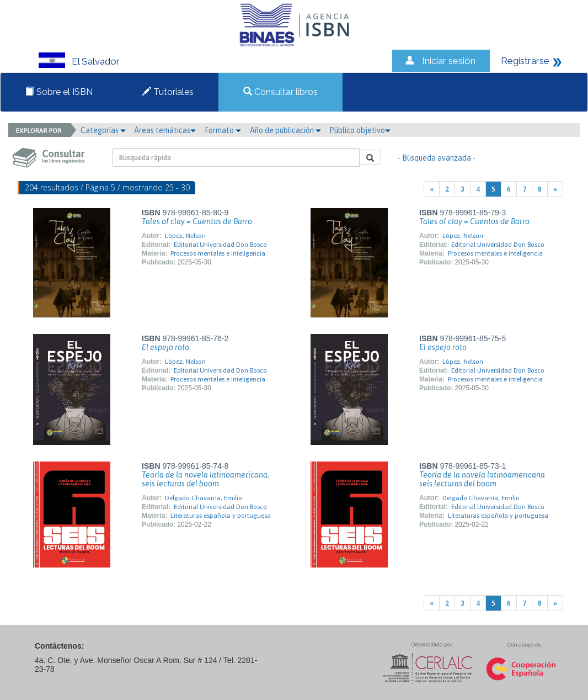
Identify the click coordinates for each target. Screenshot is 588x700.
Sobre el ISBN (59, 92)
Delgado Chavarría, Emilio (204, 498)
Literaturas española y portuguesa (221, 516)
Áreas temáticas (165, 130)
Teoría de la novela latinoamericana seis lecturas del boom (482, 479)
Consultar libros (280, 92)
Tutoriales (168, 92)
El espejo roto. (166, 347)
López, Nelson (185, 236)
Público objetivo (360, 130)
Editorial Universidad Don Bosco (220, 245)
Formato (223, 130)
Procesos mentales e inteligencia (218, 253)
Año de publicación (285, 130)
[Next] (555, 189)
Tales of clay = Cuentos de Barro (197, 221)
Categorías (103, 130)
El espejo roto (443, 347)
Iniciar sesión (449, 61)
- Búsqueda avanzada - (437, 158)
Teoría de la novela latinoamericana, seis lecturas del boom (205, 479)
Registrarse (525, 61)
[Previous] (432, 189)
